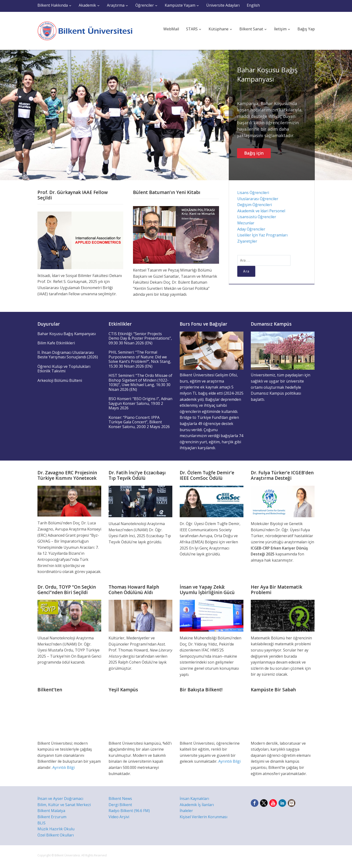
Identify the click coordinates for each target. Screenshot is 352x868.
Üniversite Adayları (223, 5)
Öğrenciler (145, 5)
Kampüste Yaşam (180, 5)
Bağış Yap (306, 29)
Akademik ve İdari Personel (261, 211)
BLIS (41, 823)
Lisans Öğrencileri (253, 193)
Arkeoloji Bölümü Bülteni (60, 380)
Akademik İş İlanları (197, 805)
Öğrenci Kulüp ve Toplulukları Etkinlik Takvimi (64, 369)
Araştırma (116, 5)
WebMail (171, 29)
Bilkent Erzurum (52, 817)
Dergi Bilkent (120, 805)
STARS (192, 29)
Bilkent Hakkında (53, 5)
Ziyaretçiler (247, 241)
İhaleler (186, 811)
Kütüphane (219, 29)
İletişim (280, 29)
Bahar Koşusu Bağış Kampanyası (267, 74)
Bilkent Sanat (251, 29)
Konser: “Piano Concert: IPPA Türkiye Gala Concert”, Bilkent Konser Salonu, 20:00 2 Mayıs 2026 (139, 422)
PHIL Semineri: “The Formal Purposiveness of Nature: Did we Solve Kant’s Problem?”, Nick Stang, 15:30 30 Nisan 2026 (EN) (140, 359)
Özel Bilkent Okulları (56, 835)
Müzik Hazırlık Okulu (56, 829)
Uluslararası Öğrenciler (258, 199)
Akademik (87, 5)
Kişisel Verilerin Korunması (203, 817)
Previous (8, 115)
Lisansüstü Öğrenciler (257, 217)
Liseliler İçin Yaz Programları (262, 235)
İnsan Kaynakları (194, 799)
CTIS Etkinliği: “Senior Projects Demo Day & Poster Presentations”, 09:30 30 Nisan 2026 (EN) (140, 338)
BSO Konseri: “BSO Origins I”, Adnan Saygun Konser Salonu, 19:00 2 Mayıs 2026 (140, 403)
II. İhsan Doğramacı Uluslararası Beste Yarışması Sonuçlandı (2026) (68, 355)
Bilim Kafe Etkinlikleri (56, 343)
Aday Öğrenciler (251, 229)
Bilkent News (120, 799)
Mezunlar (246, 223)
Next (344, 115)
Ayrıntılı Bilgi (64, 767)
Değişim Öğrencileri (255, 205)
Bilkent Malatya (51, 811)
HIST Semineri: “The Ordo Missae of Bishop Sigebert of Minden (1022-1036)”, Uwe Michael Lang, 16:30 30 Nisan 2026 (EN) (140, 382)
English (253, 5)
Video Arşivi (119, 817)
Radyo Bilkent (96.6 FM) (129, 811)
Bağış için (254, 153)
